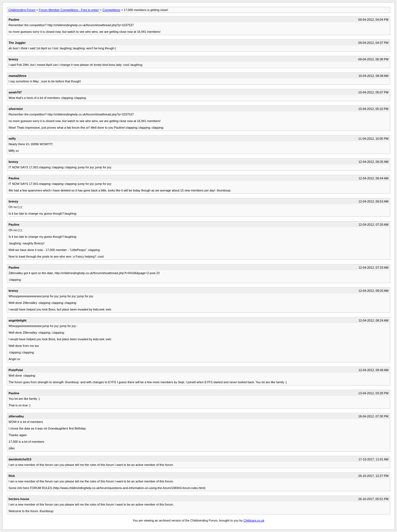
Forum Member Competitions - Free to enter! (69, 10)
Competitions (111, 10)
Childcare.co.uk (254, 520)
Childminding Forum (22, 10)
